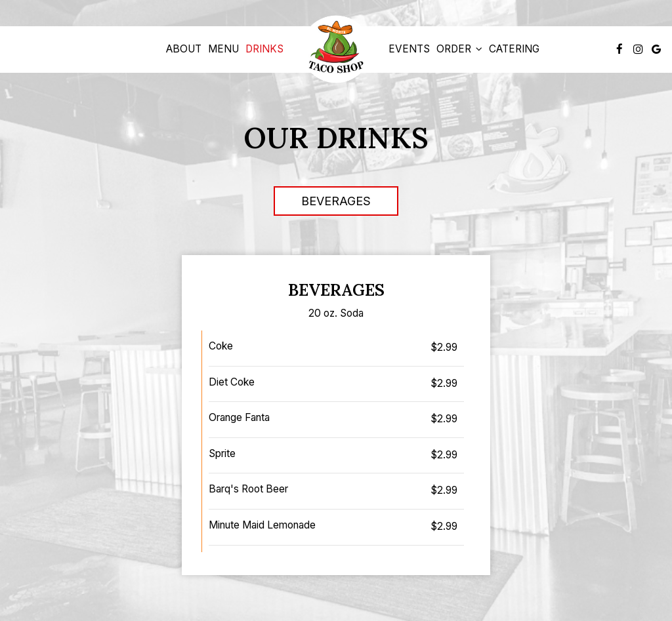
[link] (336, 50)
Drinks (264, 49)
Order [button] (459, 49)
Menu (223, 49)
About (184, 49)
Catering (514, 49)
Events (409, 49)
